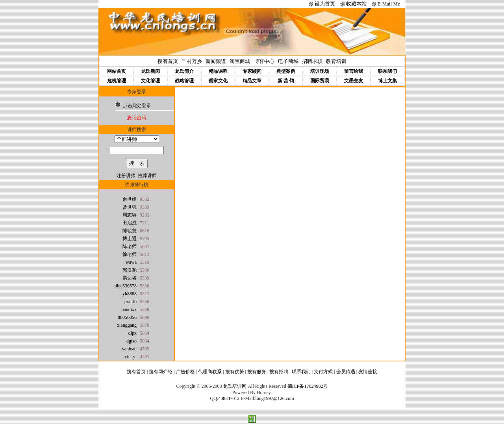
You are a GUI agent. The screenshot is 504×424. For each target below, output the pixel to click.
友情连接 (368, 372)
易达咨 (130, 278)
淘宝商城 (240, 61)
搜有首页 (168, 61)
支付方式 (323, 372)
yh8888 (130, 294)
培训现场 (320, 71)
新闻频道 (216, 61)
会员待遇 (346, 372)
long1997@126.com (274, 398)
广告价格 (185, 372)
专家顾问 (252, 71)
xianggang (127, 325)
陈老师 (130, 246)
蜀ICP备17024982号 (308, 386)
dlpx (132, 333)
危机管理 (117, 81)
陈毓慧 (130, 231)
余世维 (130, 199)
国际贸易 (320, 81)
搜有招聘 (279, 372)
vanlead (129, 349)
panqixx (129, 309)
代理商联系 (210, 372)
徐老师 (130, 254)
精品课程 (218, 71)
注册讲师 (126, 176)
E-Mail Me (388, 4)
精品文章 (252, 81)
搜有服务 (257, 372)
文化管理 (150, 81)
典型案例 (286, 71)
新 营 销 (286, 81)
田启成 (130, 223)
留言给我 (354, 71)
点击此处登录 (137, 106)
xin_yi (131, 357)
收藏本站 (356, 4)
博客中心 (264, 61)
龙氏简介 (184, 71)
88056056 (127, 317)
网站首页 (117, 71)
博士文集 (387, 81)
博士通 (130, 239)
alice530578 (125, 286)
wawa (131, 262)
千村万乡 (192, 61)
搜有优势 (235, 372)
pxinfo (131, 302)
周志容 (130, 215)
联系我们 (387, 71)
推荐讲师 (147, 176)
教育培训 (336, 61)
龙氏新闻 (150, 71)
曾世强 (130, 207)
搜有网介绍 (161, 372)
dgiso (132, 341)
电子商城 (288, 61)
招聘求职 (312, 61)
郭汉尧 (130, 270)
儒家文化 (218, 81)
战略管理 (184, 81)
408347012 (229, 398)
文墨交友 (354, 81)
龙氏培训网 (235, 386)
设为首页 (325, 4)
